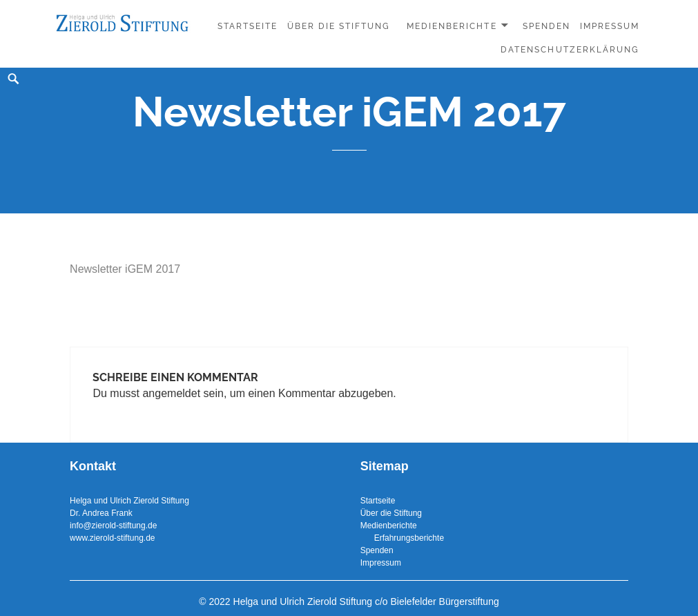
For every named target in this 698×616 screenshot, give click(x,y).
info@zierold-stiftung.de (113, 526)
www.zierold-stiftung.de (112, 538)
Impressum (610, 26)
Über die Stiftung (339, 26)
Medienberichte (452, 26)
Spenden (546, 26)
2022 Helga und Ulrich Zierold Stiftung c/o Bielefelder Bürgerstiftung (353, 601)
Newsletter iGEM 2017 (125, 269)
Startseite (248, 26)
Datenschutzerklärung (570, 50)
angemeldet (171, 393)
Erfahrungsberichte (402, 538)
